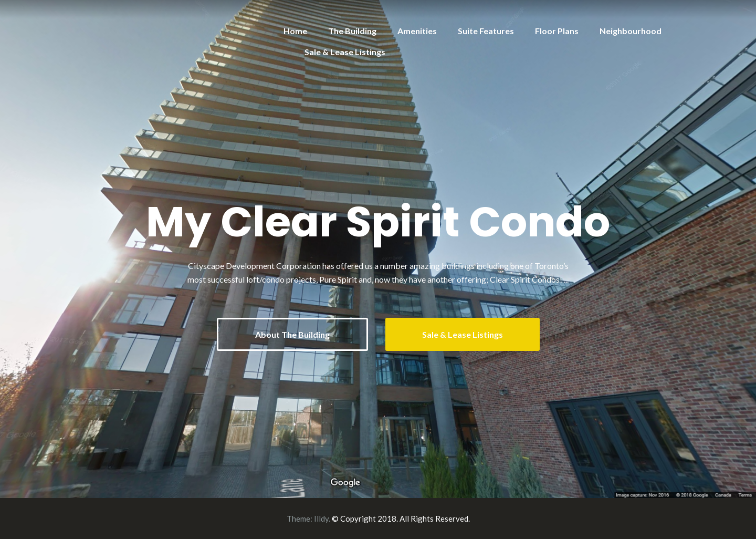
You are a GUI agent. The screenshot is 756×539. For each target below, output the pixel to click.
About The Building (292, 334)
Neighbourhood (631, 31)
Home (295, 31)
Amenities (417, 31)
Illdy (321, 519)
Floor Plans (557, 31)
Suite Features (486, 31)
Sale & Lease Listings (345, 52)
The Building (352, 31)
